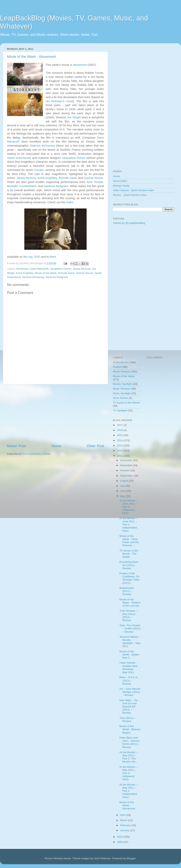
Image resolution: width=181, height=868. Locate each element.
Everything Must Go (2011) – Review (129, 565)
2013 (120, 445)
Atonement (80, 65)
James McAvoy (26, 178)
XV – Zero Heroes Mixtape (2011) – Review (130, 692)
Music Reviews (122, 389)
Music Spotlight (122, 393)
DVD (37, 257)
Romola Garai (68, 178)
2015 (120, 435)
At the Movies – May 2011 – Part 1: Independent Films (129, 791)
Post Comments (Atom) (37, 454)
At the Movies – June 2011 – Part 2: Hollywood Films (129, 507)
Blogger (131, 858)
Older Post (95, 446)
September (127, 476)
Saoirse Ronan (94, 178)
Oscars (39, 170)
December (127, 460)
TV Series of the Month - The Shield (129, 554)
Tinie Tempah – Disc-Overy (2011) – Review (128, 616)
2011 (120, 456)
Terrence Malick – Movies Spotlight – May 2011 (130, 642)
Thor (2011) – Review (127, 720)
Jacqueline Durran (74, 158)
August (125, 481)
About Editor (120, 181)
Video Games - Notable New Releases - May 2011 (128, 667)
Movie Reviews (122, 372)
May (123, 496)
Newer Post (16, 446)
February (126, 825)
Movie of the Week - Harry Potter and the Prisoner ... (129, 541)
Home (56, 446)
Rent (53, 257)
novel (69, 101)
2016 (120, 430)
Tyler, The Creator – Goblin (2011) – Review (130, 628)
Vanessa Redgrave (56, 186)
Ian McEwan (54, 101)
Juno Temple (95, 182)
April (123, 815)
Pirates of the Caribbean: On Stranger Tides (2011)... (130, 578)
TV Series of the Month (126, 403)
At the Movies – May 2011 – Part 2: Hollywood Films (129, 773)
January (125, 830)
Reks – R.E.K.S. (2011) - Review (129, 680)
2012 (120, 451)
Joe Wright (74, 117)
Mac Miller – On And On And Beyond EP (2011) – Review (129, 707)
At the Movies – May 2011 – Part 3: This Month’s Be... (129, 757)
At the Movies (121, 362)
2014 (120, 440)
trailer (70, 202)
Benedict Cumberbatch (22, 186)
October (125, 470)
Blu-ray (28, 257)
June (123, 491)
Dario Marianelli (39, 269)
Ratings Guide (121, 186)
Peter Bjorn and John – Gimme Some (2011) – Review (130, 742)
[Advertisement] (55, 414)
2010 (120, 837)
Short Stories (120, 398)
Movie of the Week (46, 273)
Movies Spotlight (123, 384)
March (124, 820)
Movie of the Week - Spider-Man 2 (130, 655)
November (127, 465)
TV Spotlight (120, 410)
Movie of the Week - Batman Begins (130, 729)
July (123, 486)
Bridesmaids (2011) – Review (127, 591)
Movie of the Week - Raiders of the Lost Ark (130, 603)
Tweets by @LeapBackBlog (129, 223)
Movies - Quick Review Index (130, 195)
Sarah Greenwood (19, 158)
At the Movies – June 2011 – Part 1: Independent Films (129, 525)
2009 (120, 842)
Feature (117, 367)
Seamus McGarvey (42, 146)
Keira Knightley (47, 178)
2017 (120, 425)
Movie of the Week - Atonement (31, 57)
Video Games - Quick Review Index (134, 190)
